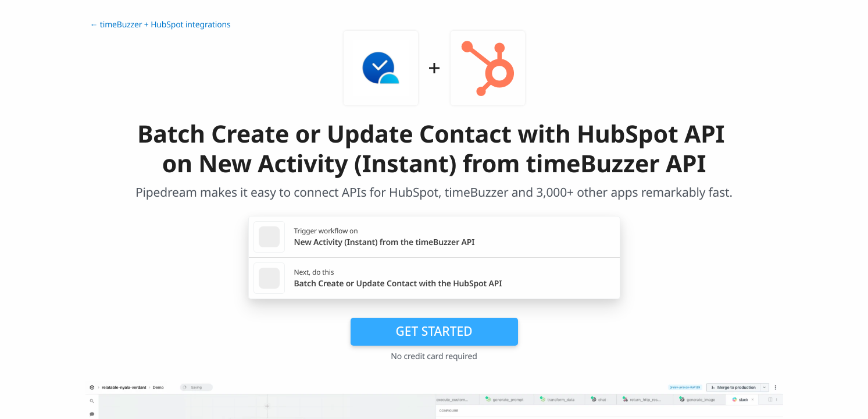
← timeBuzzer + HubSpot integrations (160, 25)
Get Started (434, 331)
